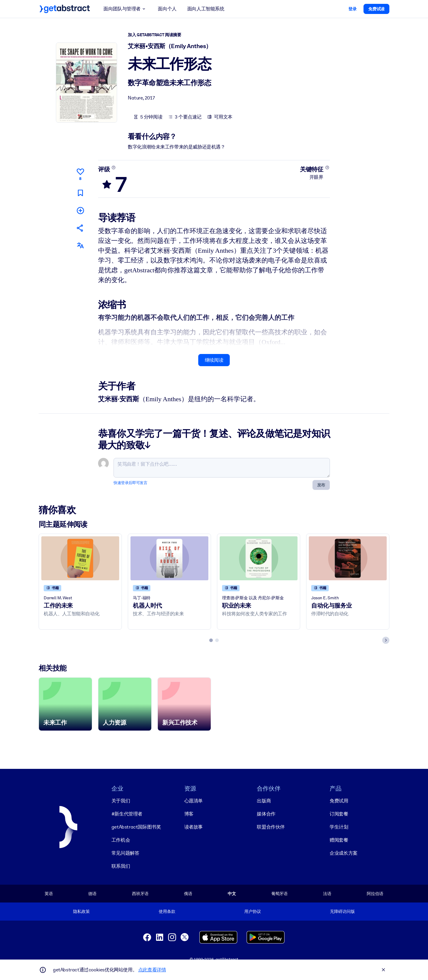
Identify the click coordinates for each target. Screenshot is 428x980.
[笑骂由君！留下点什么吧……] (222, 468)
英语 (49, 894)
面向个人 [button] (167, 9)
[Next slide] (386, 640)
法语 (327, 894)
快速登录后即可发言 (130, 483)
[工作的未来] (80, 558)
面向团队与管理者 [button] (125, 9)
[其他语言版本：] (80, 245)
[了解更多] (114, 167)
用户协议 (252, 911)
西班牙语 (140, 894)
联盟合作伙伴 (271, 827)
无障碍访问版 (342, 911)
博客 (189, 814)
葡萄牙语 (280, 894)
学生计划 (339, 827)
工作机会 (121, 840)
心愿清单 (193, 801)
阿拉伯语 (375, 894)
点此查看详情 (152, 970)
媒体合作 (266, 814)
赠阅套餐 (339, 840)
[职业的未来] (259, 558)
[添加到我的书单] (80, 210)
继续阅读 (214, 360)
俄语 (188, 894)
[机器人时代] (169, 558)
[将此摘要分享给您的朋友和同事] (80, 228)
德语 (92, 894)
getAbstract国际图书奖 (136, 827)
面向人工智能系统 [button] (206, 9)
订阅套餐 (339, 814)
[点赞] (80, 173)
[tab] (211, 640)
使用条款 (167, 911)
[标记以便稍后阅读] (80, 193)
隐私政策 (81, 911)
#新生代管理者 (127, 814)
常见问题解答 (125, 853)
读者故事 (193, 827)
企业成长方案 (344, 853)
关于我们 (121, 801)
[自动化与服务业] (348, 558)
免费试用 (339, 801)
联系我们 (121, 866)
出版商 (264, 801)
